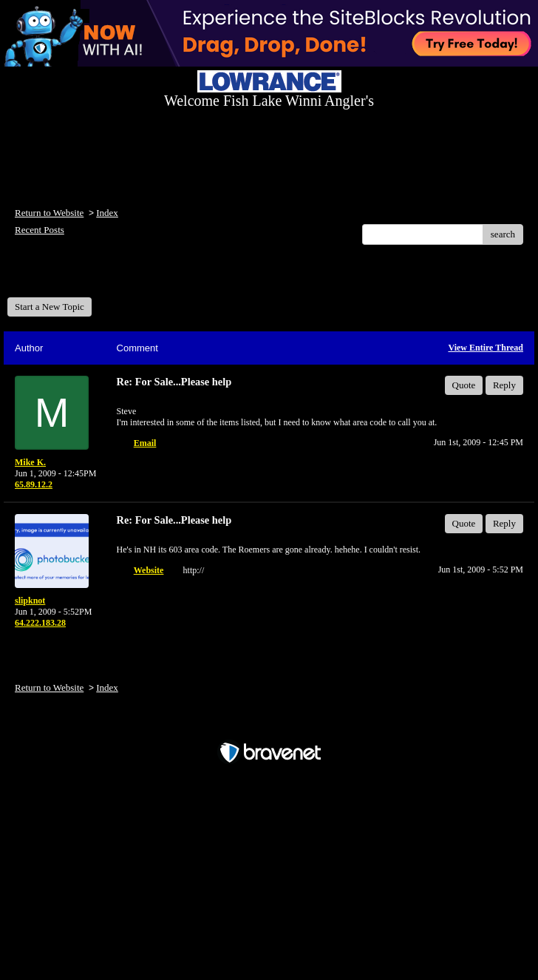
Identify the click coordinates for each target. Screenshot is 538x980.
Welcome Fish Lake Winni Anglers (87, 276)
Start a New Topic (50, 307)
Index (107, 213)
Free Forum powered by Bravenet (269, 727)
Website (149, 570)
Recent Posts (40, 230)
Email (145, 443)
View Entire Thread (486, 348)
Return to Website (49, 213)
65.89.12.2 (34, 484)
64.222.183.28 (40, 623)
